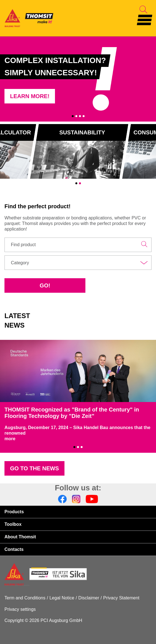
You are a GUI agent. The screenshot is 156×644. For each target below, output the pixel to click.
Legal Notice (62, 598)
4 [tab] (84, 116)
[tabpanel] (78, 79)
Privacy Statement (121, 598)
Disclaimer (89, 598)
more (10, 439)
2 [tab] (76, 116)
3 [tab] (80, 116)
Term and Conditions (25, 598)
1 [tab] (73, 116)
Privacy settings (20, 609)
